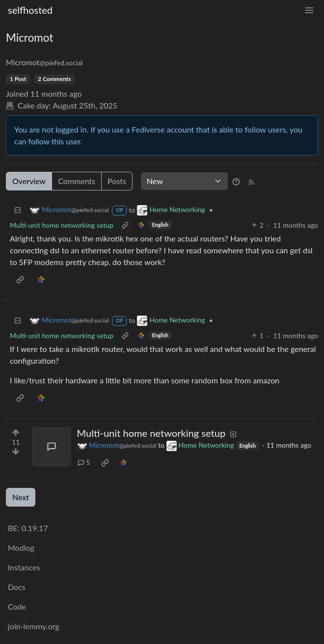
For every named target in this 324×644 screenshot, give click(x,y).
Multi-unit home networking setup (62, 225)
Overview (29, 181)
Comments (77, 181)
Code (17, 606)
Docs (17, 587)
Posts (117, 181)
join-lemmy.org (33, 626)
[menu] (309, 10)
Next (21, 497)
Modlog (21, 548)
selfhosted (30, 10)
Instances (24, 567)
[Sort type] (184, 181)
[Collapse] (18, 210)
